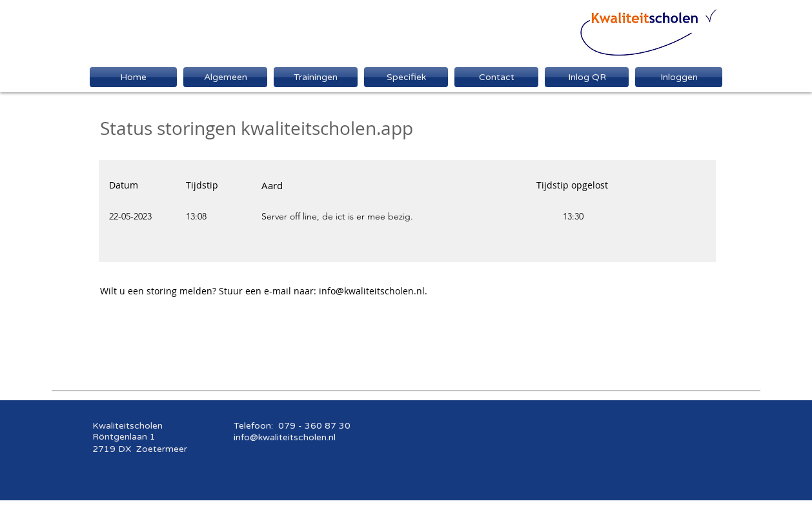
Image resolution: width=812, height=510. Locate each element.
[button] (406, 77)
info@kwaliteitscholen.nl (372, 291)
